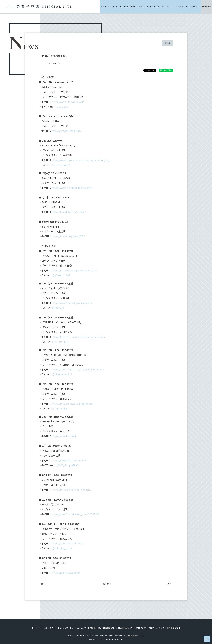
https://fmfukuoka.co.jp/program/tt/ (72, 404)
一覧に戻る (106, 584)
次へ (169, 584)
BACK (168, 43)
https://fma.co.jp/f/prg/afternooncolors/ (75, 270)
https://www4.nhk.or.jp (64, 436)
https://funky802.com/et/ (66, 573)
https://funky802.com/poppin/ (69, 460)
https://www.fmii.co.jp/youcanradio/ (72, 303)
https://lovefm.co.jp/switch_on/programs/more (79, 337)
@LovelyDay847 (61, 165)
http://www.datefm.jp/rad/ (66, 131)
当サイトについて (40, 628)
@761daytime (60, 342)
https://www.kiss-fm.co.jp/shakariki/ (72, 188)
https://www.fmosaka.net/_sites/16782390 (75, 514)
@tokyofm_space (62, 548)
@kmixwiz (63, 106)
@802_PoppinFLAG (68, 465)
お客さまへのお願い (125, 628)
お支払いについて (78, 628)
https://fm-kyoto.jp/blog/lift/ (68, 236)
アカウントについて (59, 628)
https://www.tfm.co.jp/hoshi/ (68, 543)
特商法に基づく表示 (145, 628)
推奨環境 (176, 628)
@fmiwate (58, 308)
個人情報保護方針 (106, 628)
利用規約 (92, 628)
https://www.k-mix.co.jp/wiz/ (68, 102)
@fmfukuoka (59, 408)
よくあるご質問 (163, 628)
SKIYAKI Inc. (118, 639)
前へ (43, 584)
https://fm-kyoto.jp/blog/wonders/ (71, 490)
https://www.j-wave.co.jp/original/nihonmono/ (78, 369)
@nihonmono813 (62, 374)
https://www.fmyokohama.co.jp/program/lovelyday (81, 160)
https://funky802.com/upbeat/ (69, 212)
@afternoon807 (61, 275)
